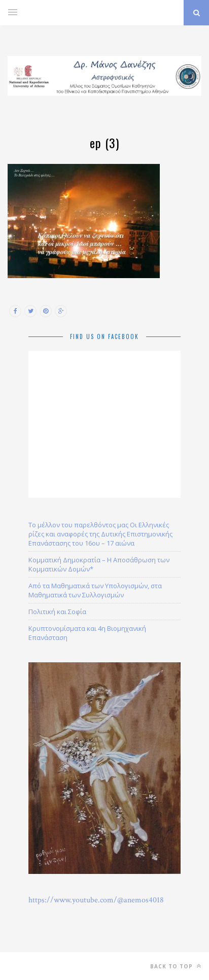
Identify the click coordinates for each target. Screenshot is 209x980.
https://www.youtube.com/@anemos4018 (96, 900)
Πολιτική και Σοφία (57, 612)
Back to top (176, 966)
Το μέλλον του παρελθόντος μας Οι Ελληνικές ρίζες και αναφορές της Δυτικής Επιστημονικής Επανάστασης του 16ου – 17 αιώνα (100, 534)
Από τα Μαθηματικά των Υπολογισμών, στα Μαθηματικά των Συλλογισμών (95, 590)
